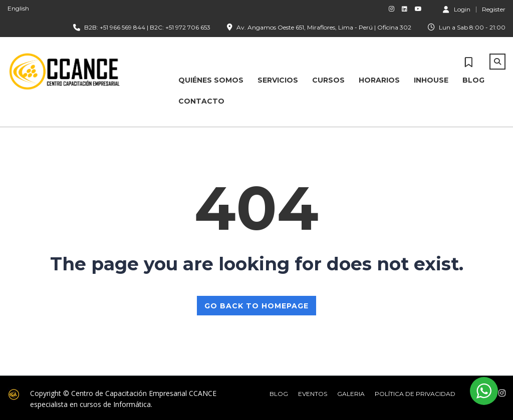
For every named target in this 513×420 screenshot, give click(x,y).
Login (457, 9)
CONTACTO (201, 101)
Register (494, 10)
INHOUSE (431, 80)
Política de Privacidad (415, 394)
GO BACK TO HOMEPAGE (256, 306)
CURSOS (328, 80)
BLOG (473, 80)
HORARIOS (379, 80)
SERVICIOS (278, 80)
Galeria (351, 394)
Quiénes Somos (211, 80)
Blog (279, 394)
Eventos (313, 394)
